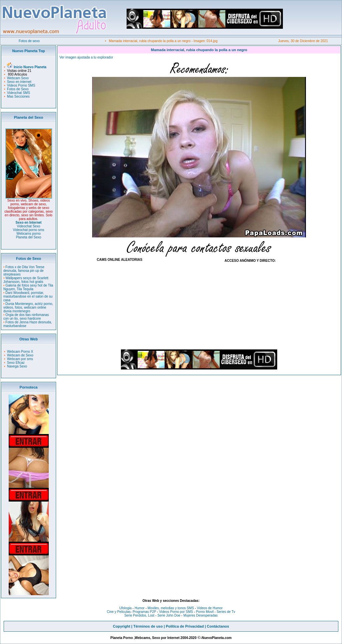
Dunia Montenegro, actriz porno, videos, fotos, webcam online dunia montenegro (28, 307)
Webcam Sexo (18, 78)
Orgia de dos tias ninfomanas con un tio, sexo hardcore (26, 317)
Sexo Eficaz (16, 363)
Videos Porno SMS (21, 85)
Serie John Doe (169, 615)
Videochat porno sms (29, 230)
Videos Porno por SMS (176, 612)
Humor (140, 608)
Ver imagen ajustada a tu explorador (86, 57)
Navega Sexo (17, 366)
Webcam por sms (20, 359)
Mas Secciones (18, 96)
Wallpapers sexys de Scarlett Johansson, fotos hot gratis (26, 280)
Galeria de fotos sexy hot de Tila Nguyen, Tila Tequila (28, 287)
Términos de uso (148, 626)
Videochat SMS (19, 93)
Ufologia (125, 608)
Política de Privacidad (185, 626)
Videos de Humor (210, 608)
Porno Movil (205, 612)
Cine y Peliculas (119, 612)
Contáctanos (218, 626)
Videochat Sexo (29, 226)
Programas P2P (144, 612)
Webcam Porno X (20, 352)
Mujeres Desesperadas (201, 615)
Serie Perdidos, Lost (139, 615)
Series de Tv (226, 612)
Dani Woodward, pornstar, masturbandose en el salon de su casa (28, 296)
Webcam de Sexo (20, 355)
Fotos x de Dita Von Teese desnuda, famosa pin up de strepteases (24, 271)
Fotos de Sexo (18, 89)
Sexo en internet (19, 82)
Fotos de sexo (29, 41)
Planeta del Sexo (29, 237)
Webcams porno (29, 234)
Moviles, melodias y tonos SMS (170, 608)
